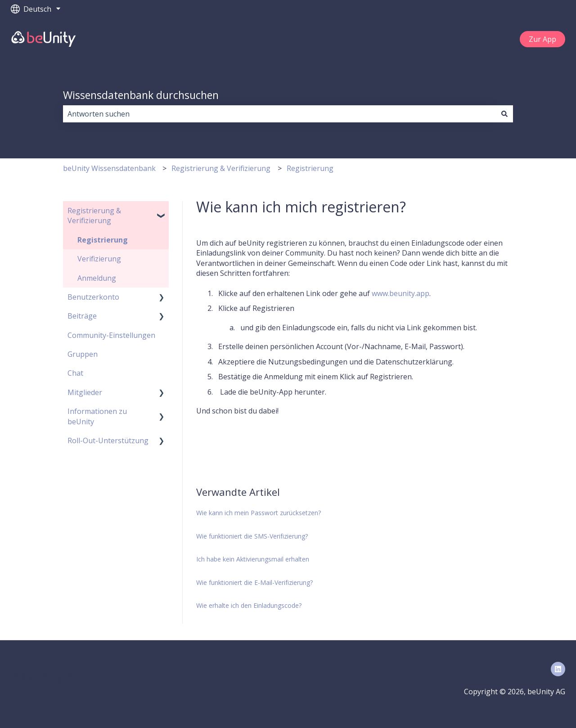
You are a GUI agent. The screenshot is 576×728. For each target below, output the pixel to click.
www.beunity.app (400, 293)
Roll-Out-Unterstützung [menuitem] (108, 440)
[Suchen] (504, 114)
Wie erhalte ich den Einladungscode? (249, 605)
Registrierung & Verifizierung (221, 168)
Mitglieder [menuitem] (85, 392)
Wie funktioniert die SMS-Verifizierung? (252, 536)
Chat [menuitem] (75, 373)
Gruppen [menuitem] (83, 354)
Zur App (542, 39)
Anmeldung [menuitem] (97, 278)
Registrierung (310, 168)
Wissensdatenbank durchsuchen (141, 95)
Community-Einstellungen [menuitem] (111, 335)
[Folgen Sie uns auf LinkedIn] (558, 669)
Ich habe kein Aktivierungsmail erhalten (253, 559)
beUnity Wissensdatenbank (109, 168)
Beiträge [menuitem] (82, 316)
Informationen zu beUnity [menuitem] (97, 416)
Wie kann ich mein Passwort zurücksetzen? (259, 513)
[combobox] (279, 114)
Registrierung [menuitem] (103, 240)
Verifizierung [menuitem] (99, 259)
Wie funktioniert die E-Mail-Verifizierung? (254, 582)
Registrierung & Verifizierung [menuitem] (94, 216)
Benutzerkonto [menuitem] (93, 297)
